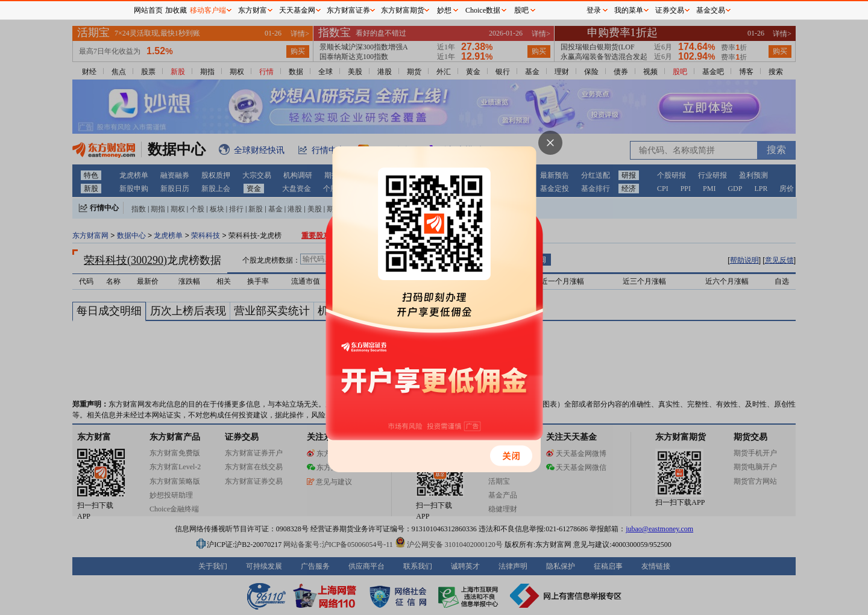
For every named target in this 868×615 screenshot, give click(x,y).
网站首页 (148, 10)
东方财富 (253, 10)
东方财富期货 (403, 10)
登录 (594, 10)
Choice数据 (483, 10)
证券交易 (670, 10)
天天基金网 (297, 10)
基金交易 (711, 10)
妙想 (444, 10)
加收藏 (176, 10)
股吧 (521, 10)
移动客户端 (208, 10)
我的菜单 (629, 10)
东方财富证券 (348, 10)
